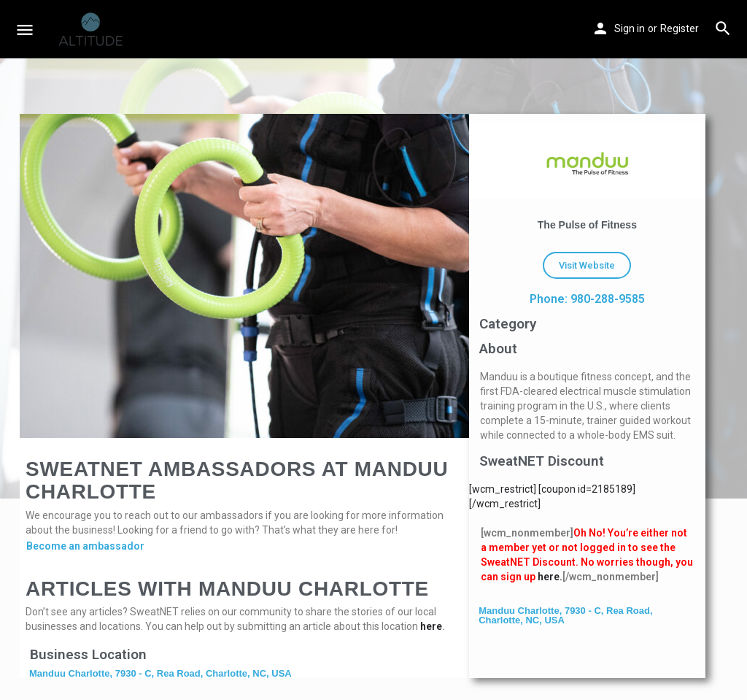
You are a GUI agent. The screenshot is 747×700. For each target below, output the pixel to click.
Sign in (630, 28)
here (431, 626)
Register (680, 28)
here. (550, 577)
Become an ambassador (85, 546)
